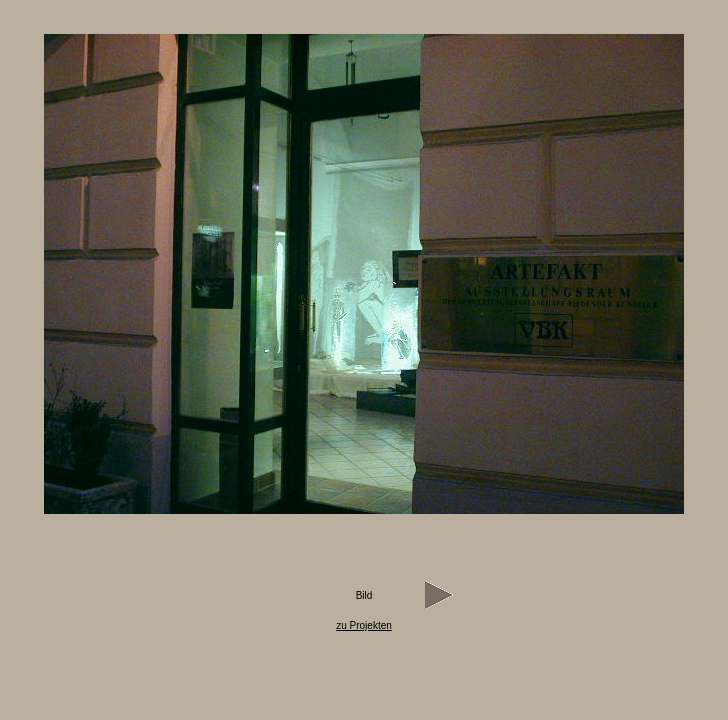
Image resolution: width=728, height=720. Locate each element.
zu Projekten (364, 625)
